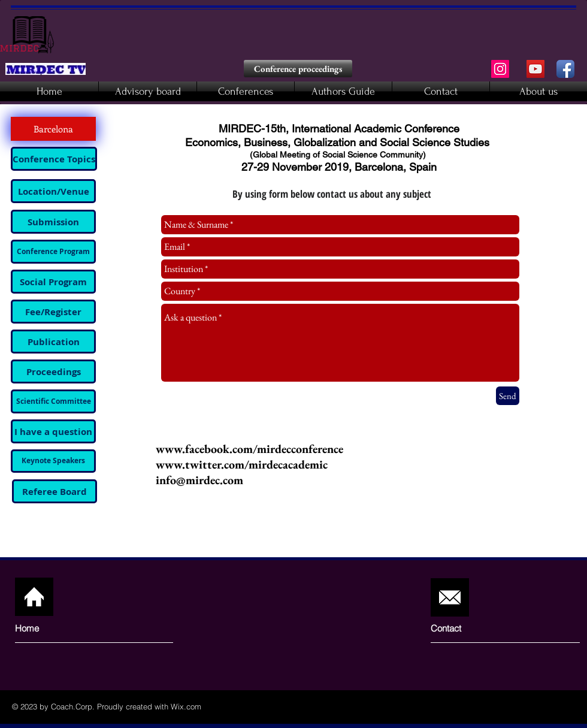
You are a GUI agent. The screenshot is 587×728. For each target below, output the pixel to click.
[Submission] (53, 222)
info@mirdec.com (199, 480)
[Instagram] (500, 69)
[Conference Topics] (54, 159)
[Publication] (53, 342)
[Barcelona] (53, 129)
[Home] (60, 628)
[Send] (508, 396)
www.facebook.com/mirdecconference (249, 449)
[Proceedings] (53, 371)
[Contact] (465, 628)
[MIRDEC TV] (535, 69)
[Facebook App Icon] (565, 69)
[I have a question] (53, 431)
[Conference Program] (53, 252)
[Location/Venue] (53, 191)
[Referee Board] (55, 491)
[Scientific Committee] (53, 401)
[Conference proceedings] (298, 69)
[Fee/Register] (53, 312)
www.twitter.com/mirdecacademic (242, 464)
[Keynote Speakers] (53, 461)
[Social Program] (53, 282)
